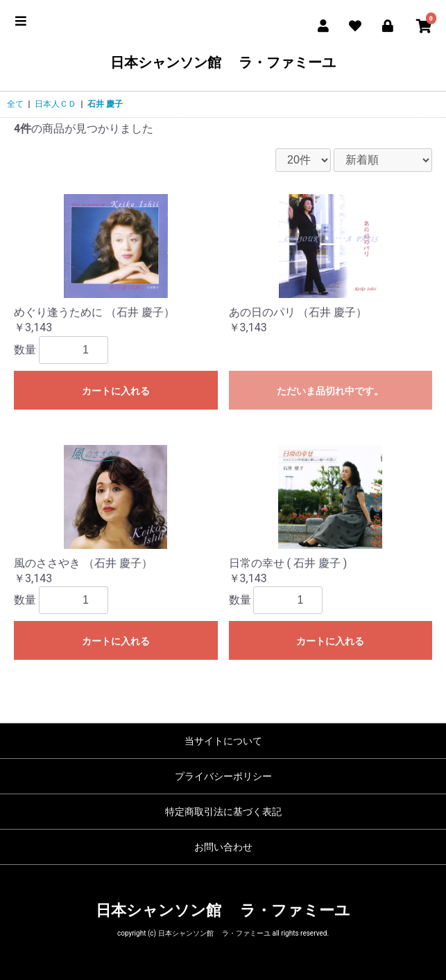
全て (15, 104)
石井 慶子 (105, 104)
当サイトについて (223, 741)
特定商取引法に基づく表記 (223, 812)
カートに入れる (116, 391)
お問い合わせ (223, 847)
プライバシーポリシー (223, 776)
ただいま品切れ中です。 (330, 391)
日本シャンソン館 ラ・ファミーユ (223, 62)
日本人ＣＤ (55, 104)
